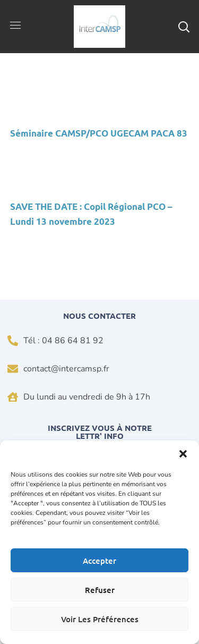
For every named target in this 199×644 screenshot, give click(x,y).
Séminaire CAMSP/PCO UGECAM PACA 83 (99, 133)
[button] (183, 454)
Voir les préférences (100, 619)
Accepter (99, 561)
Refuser (100, 590)
